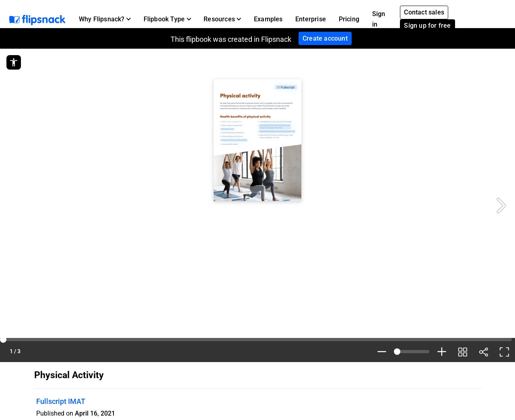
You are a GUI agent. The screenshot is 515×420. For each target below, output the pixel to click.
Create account (325, 38)
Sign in (379, 19)
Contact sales (424, 12)
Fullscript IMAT (61, 401)
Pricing (349, 19)
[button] (105, 19)
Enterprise (311, 19)
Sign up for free (427, 26)
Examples (268, 19)
